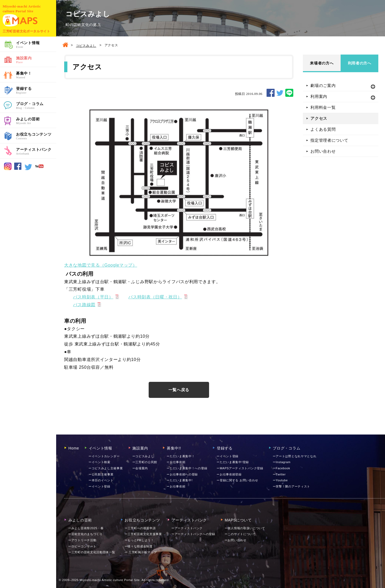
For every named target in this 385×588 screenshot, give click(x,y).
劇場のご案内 (323, 85)
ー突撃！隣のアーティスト (291, 486)
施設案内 (36, 60)
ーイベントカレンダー (104, 456)
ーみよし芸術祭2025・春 (86, 528)
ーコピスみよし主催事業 (106, 468)
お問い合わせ (323, 151)
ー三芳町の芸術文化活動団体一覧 (92, 552)
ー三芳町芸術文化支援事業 (143, 534)
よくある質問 (323, 129)
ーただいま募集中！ (181, 456)
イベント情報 (36, 45)
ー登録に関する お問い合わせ (237, 480)
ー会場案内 (140, 468)
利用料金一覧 (323, 107)
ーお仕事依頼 (176, 462)
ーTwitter (279, 474)
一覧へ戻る (179, 390)
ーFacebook (282, 468)
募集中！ (36, 75)
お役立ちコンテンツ (36, 136)
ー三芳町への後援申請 (140, 528)
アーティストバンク (36, 152)
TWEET (280, 93)
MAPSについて (236, 520)
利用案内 (319, 96)
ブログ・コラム (36, 106)
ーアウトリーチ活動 (82, 540)
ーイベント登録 (99, 486)
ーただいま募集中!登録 (233, 462)
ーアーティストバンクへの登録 (193, 534)
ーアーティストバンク (187, 528)
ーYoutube (280, 480)
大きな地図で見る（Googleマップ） (101, 265)
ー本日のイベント (101, 480)
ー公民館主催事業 (101, 474)
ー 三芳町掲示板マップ (141, 552)
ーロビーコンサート (82, 546)
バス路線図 (84, 305)
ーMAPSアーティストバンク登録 (240, 468)
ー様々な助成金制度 (139, 546)
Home (72, 448)
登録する (36, 91)
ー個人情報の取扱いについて (245, 528)
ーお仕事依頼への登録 (182, 474)
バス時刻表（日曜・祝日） (155, 297)
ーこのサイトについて (240, 534)
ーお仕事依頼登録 (229, 474)
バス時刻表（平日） (93, 297)
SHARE (271, 93)
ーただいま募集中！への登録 (187, 468)
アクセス (319, 118)
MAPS (20, 20)
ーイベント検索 (99, 462)
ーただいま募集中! (180, 480)
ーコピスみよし (143, 456)
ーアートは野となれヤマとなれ (295, 456)
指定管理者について (329, 140)
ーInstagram (282, 462)
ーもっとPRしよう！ (139, 540)
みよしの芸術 (36, 121)
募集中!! (172, 448)
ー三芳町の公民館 (145, 462)
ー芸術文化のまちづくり (85, 534)
